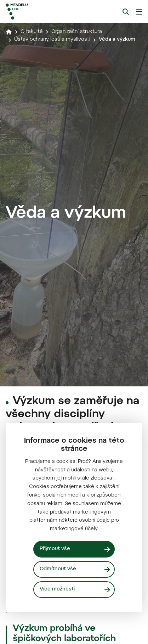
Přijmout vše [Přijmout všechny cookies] (55, 549)
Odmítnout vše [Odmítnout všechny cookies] (58, 569)
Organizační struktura (77, 32)
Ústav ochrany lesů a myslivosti (52, 40)
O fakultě (32, 32)
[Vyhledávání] (126, 12)
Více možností (57, 589)
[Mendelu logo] (41, 12)
